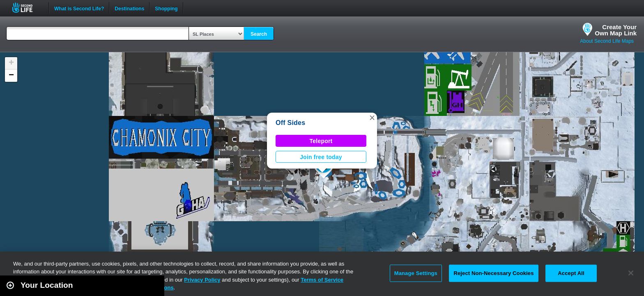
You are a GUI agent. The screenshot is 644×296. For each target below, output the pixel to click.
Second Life (27, 8)
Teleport (321, 141)
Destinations (129, 8)
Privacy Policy (202, 280)
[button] (372, 118)
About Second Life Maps (607, 41)
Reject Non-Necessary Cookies (493, 273)
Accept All (571, 273)
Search (259, 34)
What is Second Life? (79, 8)
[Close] (631, 273)
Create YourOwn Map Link (616, 30)
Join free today (321, 157)
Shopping (166, 8)
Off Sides (290, 123)
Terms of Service (322, 280)
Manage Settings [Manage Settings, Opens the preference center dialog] (416, 273)
